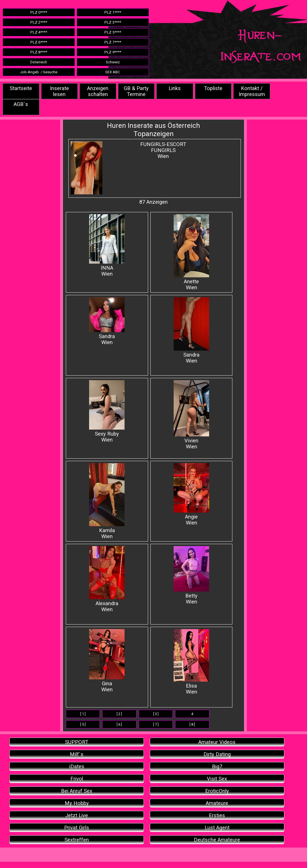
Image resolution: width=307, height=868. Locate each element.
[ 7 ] (156, 724)
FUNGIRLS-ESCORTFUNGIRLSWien (163, 150)
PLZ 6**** (39, 42)
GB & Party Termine (136, 91)
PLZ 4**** (39, 32)
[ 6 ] (119, 724)
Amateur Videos (217, 742)
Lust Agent (217, 828)
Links (175, 88)
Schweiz (113, 62)
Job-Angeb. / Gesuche (39, 72)
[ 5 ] (83, 724)
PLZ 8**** (39, 52)
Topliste (213, 88)
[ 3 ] (156, 714)
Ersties (217, 815)
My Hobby (77, 803)
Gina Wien (107, 661)
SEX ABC (113, 72)
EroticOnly (217, 791)
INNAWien (107, 245)
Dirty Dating (217, 754)
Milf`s (77, 754)
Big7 (217, 766)
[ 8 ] (192, 724)
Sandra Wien (107, 321)
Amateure (217, 803)
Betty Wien (191, 575)
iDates (77, 766)
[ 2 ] (119, 714)
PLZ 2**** (39, 22)
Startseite (21, 88)
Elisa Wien (191, 662)
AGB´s (21, 104)
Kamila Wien (107, 501)
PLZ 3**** (113, 22)
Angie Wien (191, 494)
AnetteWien (191, 252)
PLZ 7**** (113, 42)
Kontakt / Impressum (252, 91)
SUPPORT (77, 742)
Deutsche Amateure (217, 840)
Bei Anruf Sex (77, 791)
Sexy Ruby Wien (107, 411)
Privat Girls (77, 828)
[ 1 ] (83, 714)
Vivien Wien (191, 415)
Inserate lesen (59, 91)
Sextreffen (77, 840)
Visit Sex (217, 779)
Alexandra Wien (107, 579)
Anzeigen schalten (98, 91)
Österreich (39, 62)
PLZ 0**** (39, 12)
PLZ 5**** (113, 32)
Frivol (77, 779)
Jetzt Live (77, 815)
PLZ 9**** (113, 52)
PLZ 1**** (113, 12)
